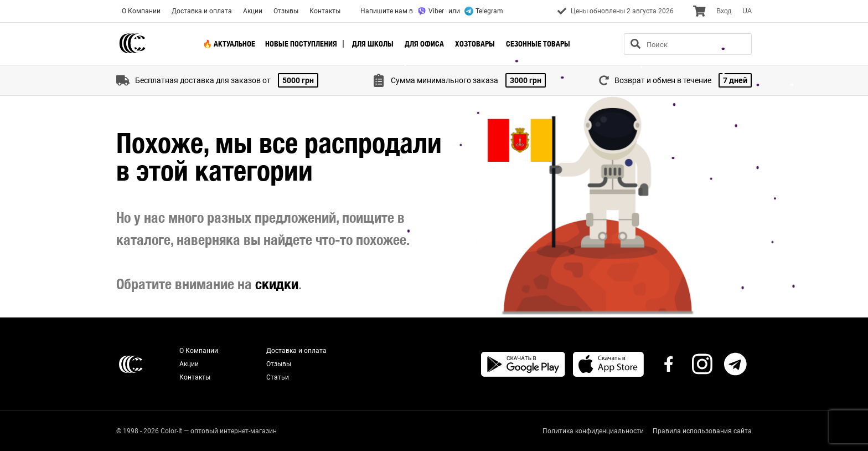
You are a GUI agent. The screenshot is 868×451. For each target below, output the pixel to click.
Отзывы (286, 11)
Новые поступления (301, 44)
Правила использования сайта (702, 431)
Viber (431, 11)
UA (747, 11)
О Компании (141, 11)
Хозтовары (475, 44)
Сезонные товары (538, 44)
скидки (277, 284)
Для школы (373, 44)
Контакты (325, 11)
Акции (253, 11)
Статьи (278, 377)
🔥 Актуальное (229, 44)
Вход (724, 11)
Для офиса (424, 44)
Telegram (484, 11)
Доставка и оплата (202, 11)
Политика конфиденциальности (593, 431)
